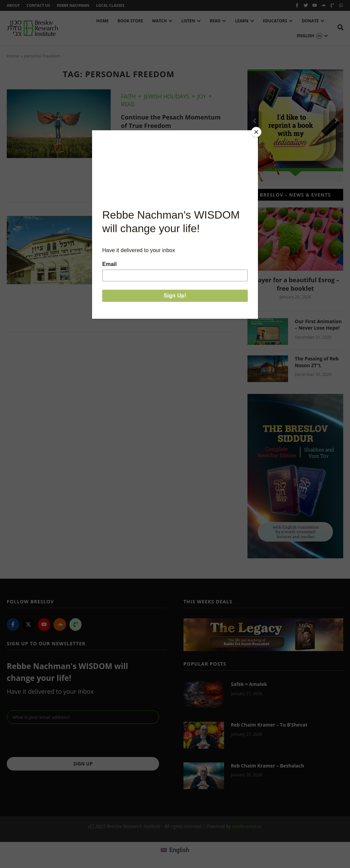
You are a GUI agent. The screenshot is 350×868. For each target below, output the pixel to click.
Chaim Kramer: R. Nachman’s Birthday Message (165, 240)
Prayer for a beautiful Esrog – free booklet (296, 284)
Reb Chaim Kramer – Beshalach (267, 766)
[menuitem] (175, 850)
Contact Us (38, 5)
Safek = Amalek (249, 684)
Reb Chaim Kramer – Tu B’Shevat (269, 725)
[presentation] (58, 740)
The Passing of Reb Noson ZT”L (317, 362)
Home (13, 56)
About (13, 5)
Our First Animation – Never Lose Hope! (318, 325)
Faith (128, 96)
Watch (130, 223)
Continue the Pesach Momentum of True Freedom (171, 121)
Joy (202, 96)
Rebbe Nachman (73, 5)
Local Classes (110, 5)
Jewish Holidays (167, 96)
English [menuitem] (179, 850)
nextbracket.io (247, 826)
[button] (255, 121)
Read (128, 104)
